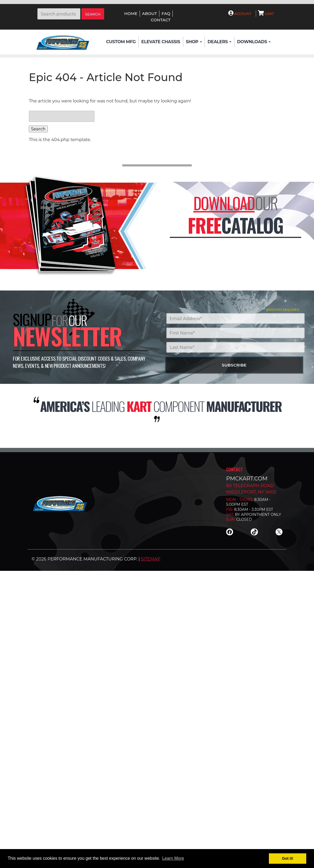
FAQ (166, 14)
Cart (266, 14)
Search (93, 14)
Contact (161, 20)
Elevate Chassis (161, 42)
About (150, 14)
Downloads (254, 42)
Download (224, 203)
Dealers (219, 42)
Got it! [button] (288, 858)
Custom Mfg (121, 42)
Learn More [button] (173, 858)
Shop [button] (194, 42)
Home (131, 14)
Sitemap (151, 559)
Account (240, 14)
